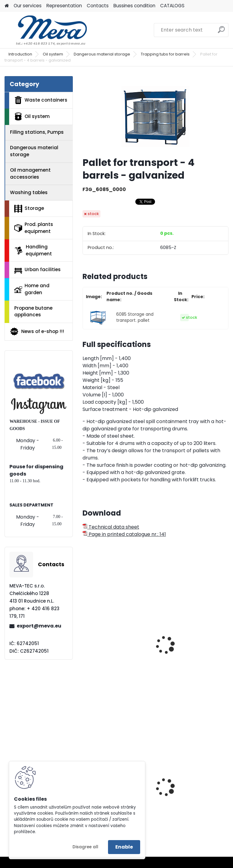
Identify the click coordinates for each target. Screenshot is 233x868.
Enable (124, 847)
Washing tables (29, 192)
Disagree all (85, 847)
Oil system (53, 54)
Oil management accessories (30, 173)
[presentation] (85, 638)
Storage (29, 209)
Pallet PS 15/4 (178, 647)
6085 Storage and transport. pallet (135, 317)
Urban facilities (37, 270)
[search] (221, 32)
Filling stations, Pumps (37, 132)
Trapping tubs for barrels (165, 54)
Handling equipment (33, 250)
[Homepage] (7, 6)
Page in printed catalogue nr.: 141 (124, 534)
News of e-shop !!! (37, 331)
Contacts (98, 6)
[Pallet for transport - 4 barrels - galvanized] (155, 114)
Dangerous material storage (102, 54)
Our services (28, 6)
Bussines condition (134, 6)
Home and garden (32, 289)
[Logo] (46, 30)
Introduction (20, 54)
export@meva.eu (39, 626)
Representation (64, 6)
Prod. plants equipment (34, 228)
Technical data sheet (111, 527)
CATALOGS (172, 6)
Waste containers (41, 100)
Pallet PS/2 (100, 647)
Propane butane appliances (33, 311)
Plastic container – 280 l (191, 796)
